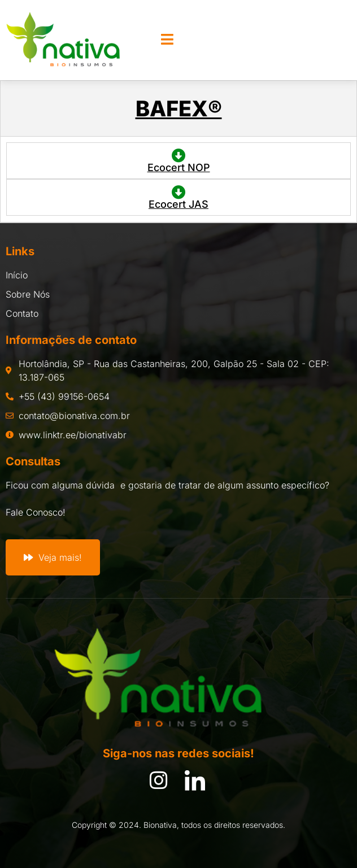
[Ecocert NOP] (179, 156)
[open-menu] (167, 40)
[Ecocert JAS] (179, 192)
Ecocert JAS (178, 204)
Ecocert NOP (179, 167)
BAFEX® (179, 108)
